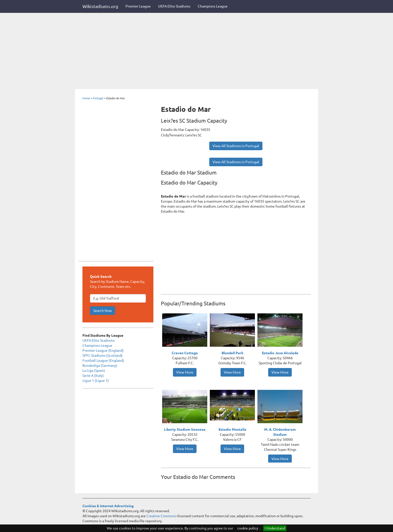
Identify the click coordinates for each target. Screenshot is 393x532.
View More (185, 372)
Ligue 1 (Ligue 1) (96, 381)
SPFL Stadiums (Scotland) (103, 356)
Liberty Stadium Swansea (185, 429)
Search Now (103, 311)
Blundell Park (232, 353)
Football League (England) (103, 361)
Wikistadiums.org (100, 6)
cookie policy (248, 528)
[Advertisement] (197, 51)
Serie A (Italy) (93, 376)
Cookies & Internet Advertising (108, 506)
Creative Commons (161, 516)
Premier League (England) (103, 350)
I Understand (275, 528)
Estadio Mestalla (232, 429)
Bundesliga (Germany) (100, 366)
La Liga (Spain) (94, 371)
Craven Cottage (185, 353)
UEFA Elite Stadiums (174, 6)
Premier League (138, 6)
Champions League (213, 6)
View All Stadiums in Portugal (236, 146)
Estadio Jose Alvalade (280, 353)
